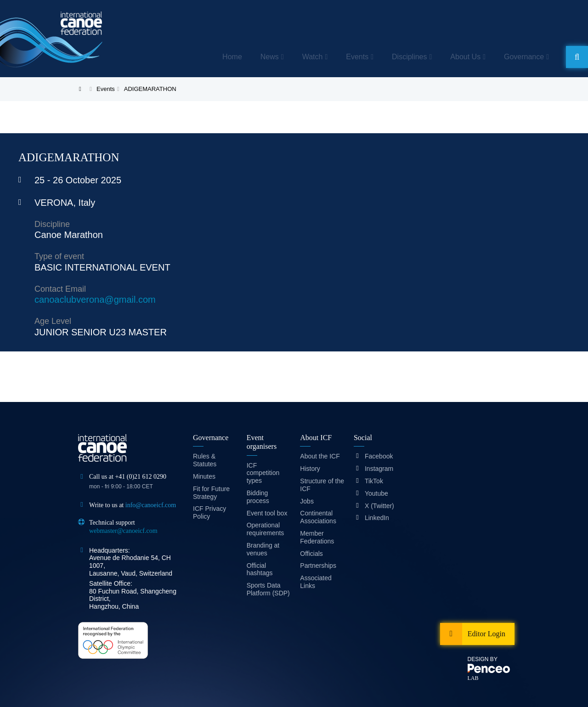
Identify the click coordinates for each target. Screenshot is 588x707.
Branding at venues (263, 549)
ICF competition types (263, 473)
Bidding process (258, 497)
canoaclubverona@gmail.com (95, 300)
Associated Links (316, 582)
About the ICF (320, 456)
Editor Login (486, 634)
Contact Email (60, 289)
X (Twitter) (379, 506)
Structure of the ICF (322, 485)
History (310, 469)
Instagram (379, 469)
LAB (473, 678)
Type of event (59, 256)
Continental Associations (318, 517)
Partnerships (318, 566)
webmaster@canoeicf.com (123, 531)
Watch (313, 57)
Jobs (307, 501)
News (270, 57)
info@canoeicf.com (151, 505)
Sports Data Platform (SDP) (268, 589)
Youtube (376, 493)
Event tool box (267, 513)
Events (357, 57)
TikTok (374, 481)
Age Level (53, 321)
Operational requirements (266, 529)
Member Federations (317, 537)
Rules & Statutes (205, 460)
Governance (524, 57)
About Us (465, 57)
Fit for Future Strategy (211, 493)
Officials (311, 554)
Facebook (379, 456)
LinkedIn (377, 518)
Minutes (204, 476)
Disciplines (409, 57)
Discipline (52, 224)
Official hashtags (260, 569)
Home (232, 57)
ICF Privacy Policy (209, 512)
